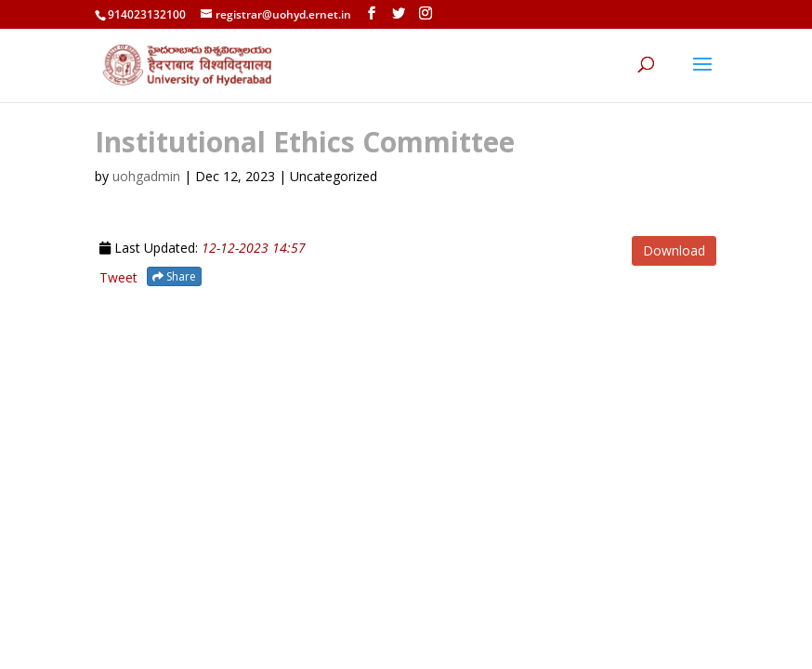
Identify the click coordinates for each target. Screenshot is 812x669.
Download (674, 250)
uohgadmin (146, 176)
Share (174, 276)
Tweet (118, 277)
